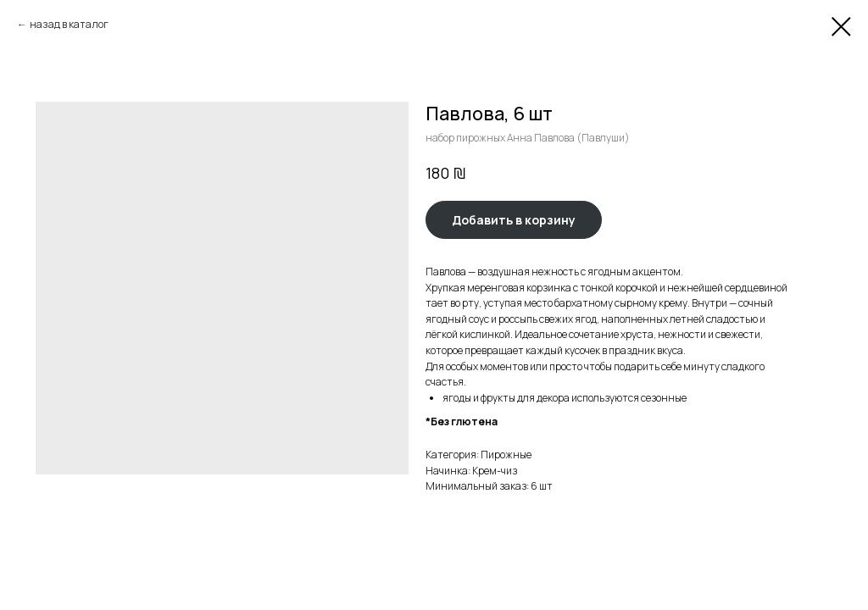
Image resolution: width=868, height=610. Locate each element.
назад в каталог (69, 24)
